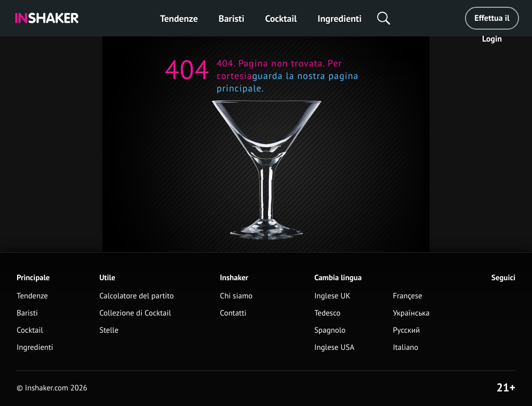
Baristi (231, 18)
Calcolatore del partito (136, 296)
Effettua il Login (492, 21)
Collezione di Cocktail (135, 313)
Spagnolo (330, 330)
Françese (407, 296)
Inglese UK (332, 296)
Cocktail (281, 18)
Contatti (233, 313)
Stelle (109, 330)
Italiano (405, 348)
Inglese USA (334, 348)
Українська (411, 313)
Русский (406, 330)
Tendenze (179, 18)
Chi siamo (236, 296)
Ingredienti (340, 18)
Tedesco (328, 313)
